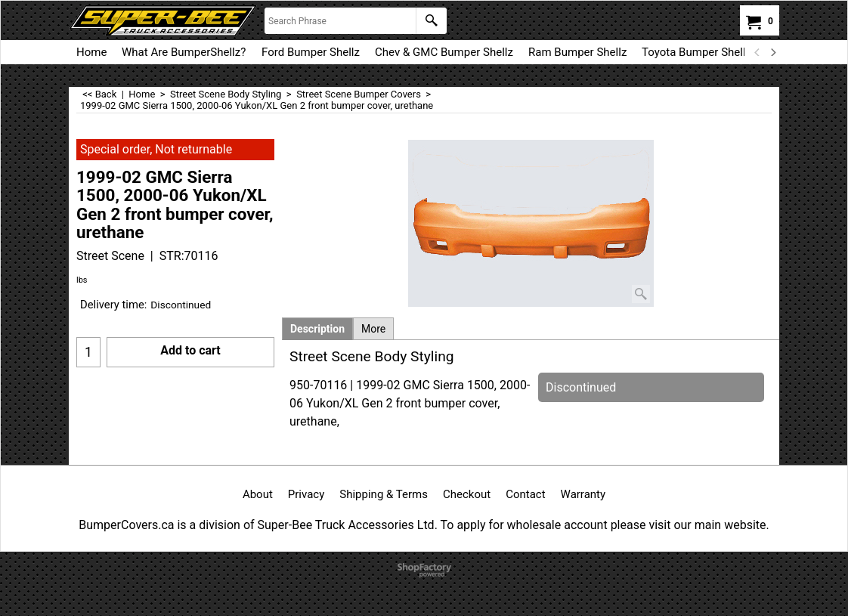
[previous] (757, 52)
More (373, 329)
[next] (772, 52)
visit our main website (707, 525)
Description (317, 329)
